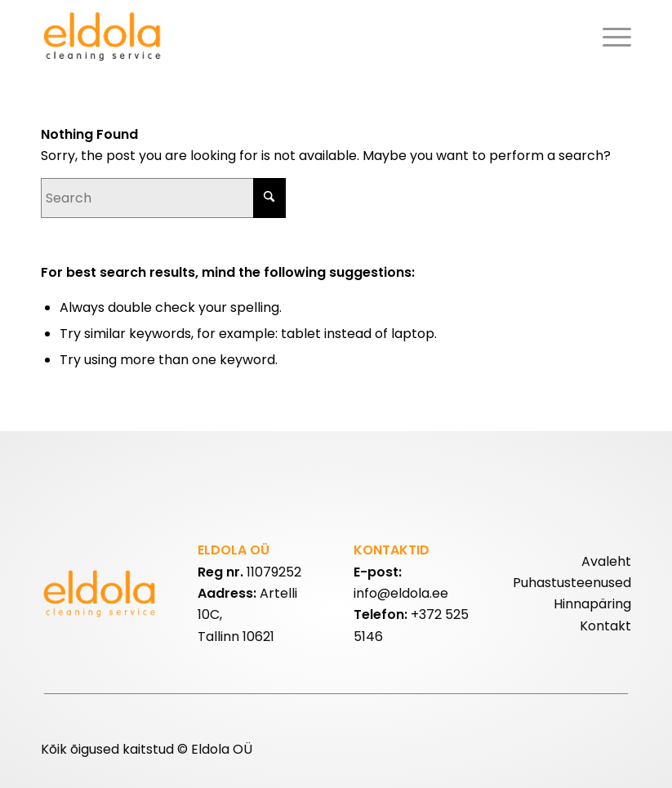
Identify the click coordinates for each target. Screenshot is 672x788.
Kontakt (605, 626)
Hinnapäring (592, 604)
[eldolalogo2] (104, 37)
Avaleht (606, 561)
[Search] (163, 198)
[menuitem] (613, 37)
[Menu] (613, 37)
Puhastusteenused (572, 583)
